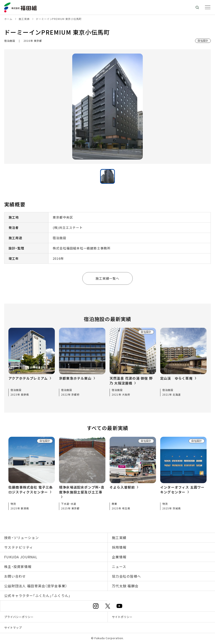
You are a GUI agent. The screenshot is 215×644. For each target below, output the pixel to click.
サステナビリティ (19, 547)
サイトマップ (13, 628)
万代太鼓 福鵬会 (125, 586)
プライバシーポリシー (19, 617)
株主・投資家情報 (18, 567)
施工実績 (119, 538)
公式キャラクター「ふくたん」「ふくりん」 (37, 595)
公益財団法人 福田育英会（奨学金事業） (36, 586)
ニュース (119, 567)
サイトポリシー (122, 617)
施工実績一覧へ (107, 278)
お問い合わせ (15, 576)
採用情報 (119, 547)
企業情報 (119, 557)
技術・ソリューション (22, 538)
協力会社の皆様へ (126, 576)
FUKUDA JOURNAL (21, 557)
